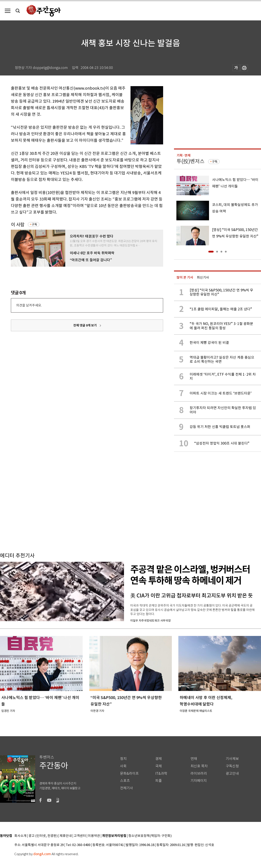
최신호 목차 (199, 766)
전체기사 (127, 788)
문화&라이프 (129, 774)
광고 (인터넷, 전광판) (43, 836)
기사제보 (232, 759)
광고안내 (232, 774)
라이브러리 (199, 774)
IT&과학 (161, 774)
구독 (34, 224)
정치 (123, 759)
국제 (159, 766)
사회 (123, 766)
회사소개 (20, 836)
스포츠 (125, 781)
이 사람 (18, 225)
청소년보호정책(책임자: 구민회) (150, 836)
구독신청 (232, 766)
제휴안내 (66, 836)
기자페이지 (199, 781)
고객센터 (80, 836)
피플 (159, 781)
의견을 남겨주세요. (29, 305)
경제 (159, 759)
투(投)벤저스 (191, 161)
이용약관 (94, 836)
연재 (194, 759)
